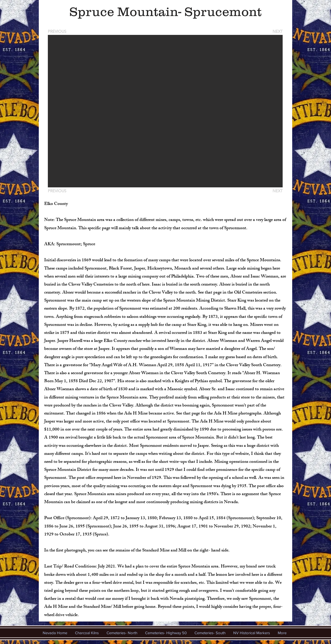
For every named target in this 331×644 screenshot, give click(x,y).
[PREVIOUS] (58, 31)
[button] (165, 111)
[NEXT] (277, 31)
